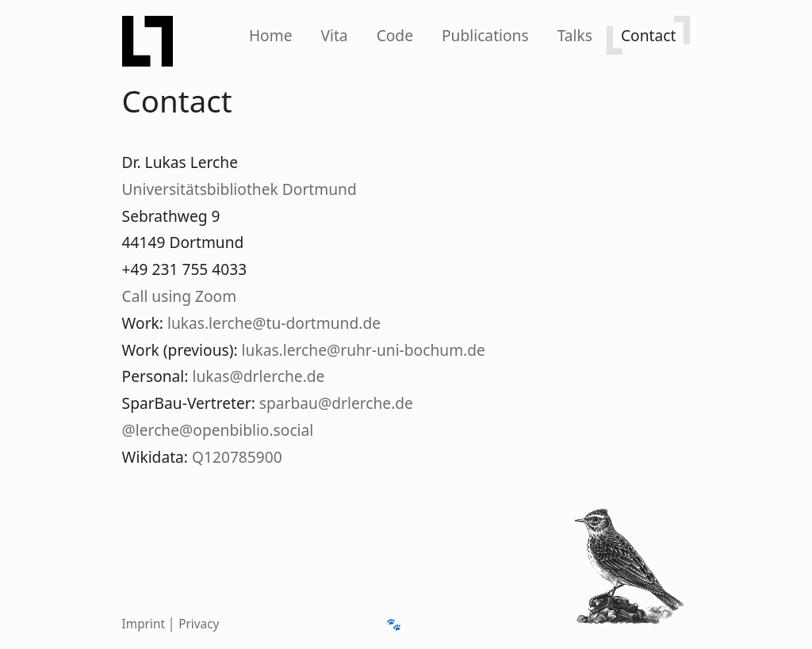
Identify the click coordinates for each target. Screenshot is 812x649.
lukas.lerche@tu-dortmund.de (274, 323)
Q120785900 (237, 457)
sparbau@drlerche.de (336, 403)
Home (271, 35)
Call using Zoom (180, 296)
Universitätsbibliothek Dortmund (239, 189)
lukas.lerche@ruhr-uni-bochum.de (364, 350)
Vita (334, 35)
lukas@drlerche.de (258, 376)
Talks (575, 35)
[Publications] (485, 35)
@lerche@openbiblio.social (218, 430)
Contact (648, 35)
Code (395, 35)
